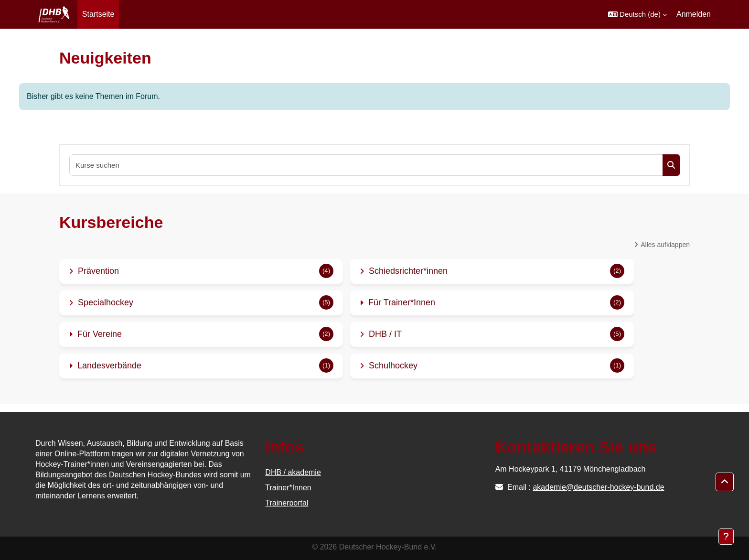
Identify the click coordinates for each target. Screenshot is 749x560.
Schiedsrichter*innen (408, 271)
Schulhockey (393, 366)
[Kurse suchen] (366, 165)
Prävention (98, 271)
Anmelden (694, 14)
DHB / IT (385, 334)
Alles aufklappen (665, 245)
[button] (637, 14)
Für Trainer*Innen (402, 302)
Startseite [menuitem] (98, 14)
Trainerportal (287, 503)
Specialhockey (106, 302)
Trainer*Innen (288, 488)
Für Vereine (100, 334)
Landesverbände (109, 366)
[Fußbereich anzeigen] (726, 537)
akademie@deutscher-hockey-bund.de (598, 487)
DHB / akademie (293, 472)
